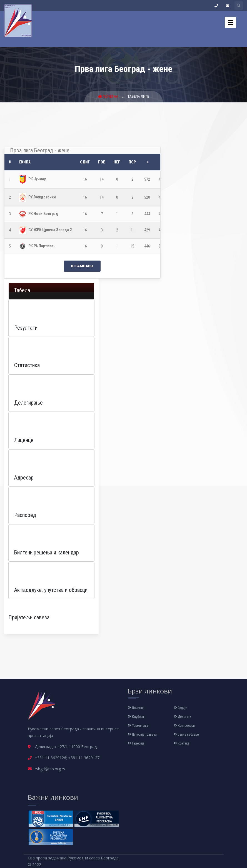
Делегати (182, 717)
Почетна (109, 96)
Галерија (136, 743)
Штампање (82, 266)
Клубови (136, 717)
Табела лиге (138, 96)
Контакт (181, 743)
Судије (180, 708)
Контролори (184, 726)
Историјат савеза (142, 735)
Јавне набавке (186, 735)
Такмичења (138, 726)
